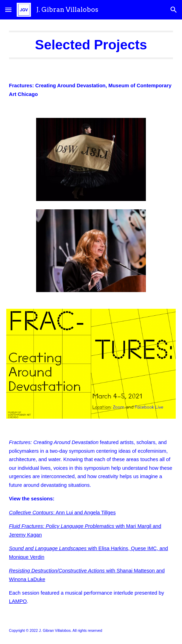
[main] (91, 45)
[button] (8, 10)
